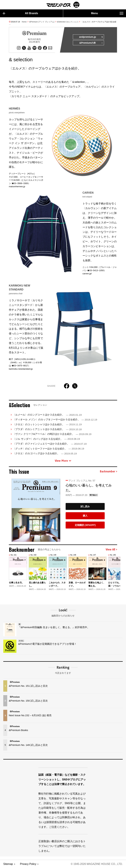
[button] (114, 572)
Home (24, 22)
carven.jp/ (87, 274)
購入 (85, 516)
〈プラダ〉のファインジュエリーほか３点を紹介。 (50, 444)
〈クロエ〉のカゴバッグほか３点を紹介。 (45, 453)
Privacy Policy (28, 864)
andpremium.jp (91, 37)
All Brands (20, 13)
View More (63, 461)
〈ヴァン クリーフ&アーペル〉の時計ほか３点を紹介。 (52, 434)
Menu (107, 13)
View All (111, 550)
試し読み (85, 506)
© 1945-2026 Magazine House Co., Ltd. (97, 864)
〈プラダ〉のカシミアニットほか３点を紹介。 (47, 429)
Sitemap (8, 864)
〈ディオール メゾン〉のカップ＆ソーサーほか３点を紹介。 (55, 419)
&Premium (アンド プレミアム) (42, 22)
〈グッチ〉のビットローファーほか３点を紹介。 (48, 449)
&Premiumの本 (91, 43)
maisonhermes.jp (17, 186)
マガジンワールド (63, 5)
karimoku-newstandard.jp (21, 369)
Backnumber (108, 472)
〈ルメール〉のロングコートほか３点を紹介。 (47, 415)
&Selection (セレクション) (68, 22)
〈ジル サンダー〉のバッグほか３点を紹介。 (46, 439)
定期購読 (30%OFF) (85, 525)
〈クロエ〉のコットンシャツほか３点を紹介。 (47, 424)
